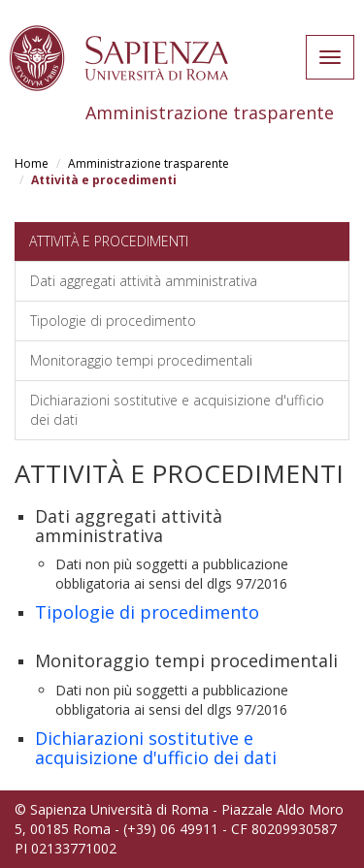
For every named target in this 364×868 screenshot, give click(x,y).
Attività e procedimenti (109, 241)
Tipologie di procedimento (113, 321)
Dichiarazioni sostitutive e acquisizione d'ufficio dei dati (177, 410)
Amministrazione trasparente (149, 163)
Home (32, 163)
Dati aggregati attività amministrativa (144, 281)
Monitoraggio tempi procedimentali (141, 360)
